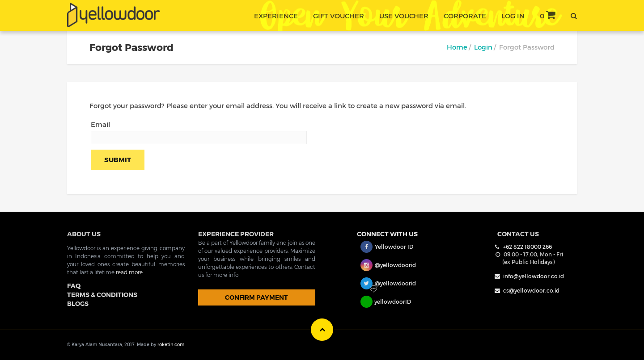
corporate (465, 16)
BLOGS (78, 303)
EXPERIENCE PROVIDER (236, 234)
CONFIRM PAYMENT (256, 297)
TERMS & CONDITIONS (102, 295)
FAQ (74, 286)
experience (276, 16)
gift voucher (339, 16)
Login (483, 47)
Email (100, 124)
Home (457, 47)
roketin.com (171, 344)
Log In (513, 16)
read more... (131, 272)
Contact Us (518, 234)
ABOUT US (84, 234)
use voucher (404, 16)
